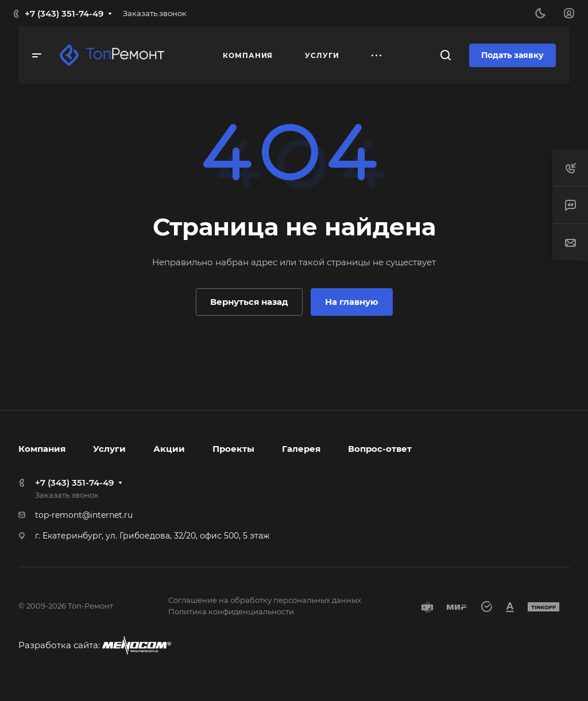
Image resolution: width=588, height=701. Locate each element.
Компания (42, 449)
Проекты (233, 449)
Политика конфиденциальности (231, 611)
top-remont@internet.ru (84, 515)
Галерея (301, 449)
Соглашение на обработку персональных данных (265, 600)
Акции (169, 449)
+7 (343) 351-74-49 (64, 13)
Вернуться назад (249, 302)
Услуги (109, 449)
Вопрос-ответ (380, 449)
